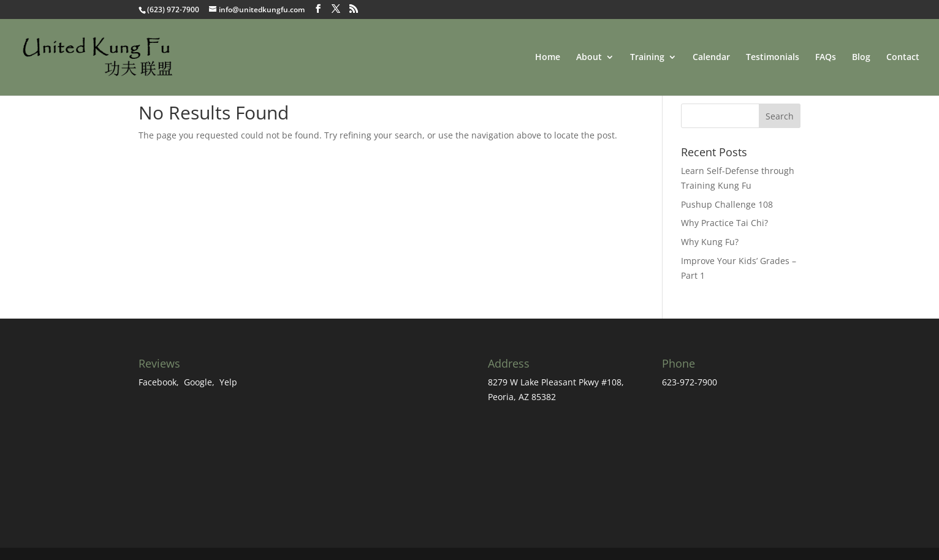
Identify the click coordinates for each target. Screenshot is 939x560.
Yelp (228, 382)
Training (647, 58)
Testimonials (773, 58)
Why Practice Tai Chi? (724, 223)
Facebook (158, 382)
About (589, 58)
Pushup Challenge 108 (727, 204)
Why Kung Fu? (710, 242)
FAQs (826, 58)
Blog (861, 58)
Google (198, 382)
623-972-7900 (690, 382)
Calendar (711, 58)
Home (548, 58)
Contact (903, 58)
